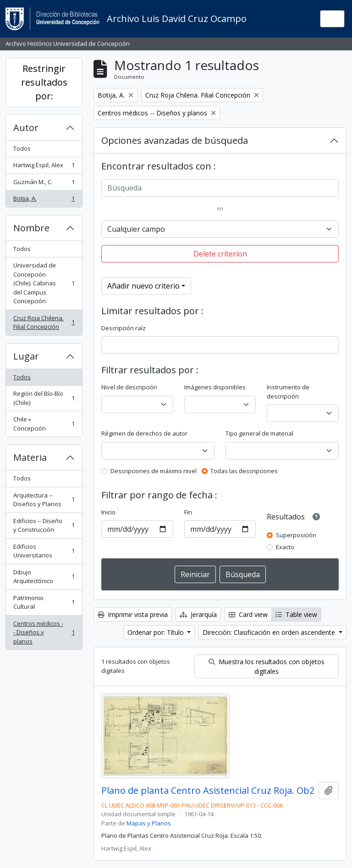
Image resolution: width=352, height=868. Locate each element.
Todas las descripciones (244, 471)
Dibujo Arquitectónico (44, 577)
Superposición (296, 535)
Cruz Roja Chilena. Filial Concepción (44, 322)
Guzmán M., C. (44, 184)
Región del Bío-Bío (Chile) (44, 398)
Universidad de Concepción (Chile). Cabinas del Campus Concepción (44, 283)
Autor (26, 128)
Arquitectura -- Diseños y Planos (44, 500)
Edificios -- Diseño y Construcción (44, 525)
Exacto (285, 547)
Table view (296, 614)
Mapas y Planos (149, 823)
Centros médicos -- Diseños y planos (44, 632)
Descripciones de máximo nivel (154, 471)
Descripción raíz (124, 328)
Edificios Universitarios (44, 551)
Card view (248, 614)
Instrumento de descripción (288, 392)
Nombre (31, 228)
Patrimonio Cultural (44, 602)
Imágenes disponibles (215, 387)
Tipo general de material (259, 433)
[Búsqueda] (220, 188)
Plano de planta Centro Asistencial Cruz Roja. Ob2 (208, 791)
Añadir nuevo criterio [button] (143, 286)
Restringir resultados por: (44, 82)
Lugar (26, 356)
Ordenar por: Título (157, 632)
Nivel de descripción (129, 387)
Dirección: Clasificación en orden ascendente (270, 632)
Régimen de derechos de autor (144, 433)
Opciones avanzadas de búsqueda (175, 140)
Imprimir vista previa (133, 614)
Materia (30, 457)
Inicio (108, 512)
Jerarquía (198, 614)
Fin (188, 512)
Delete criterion (220, 254)
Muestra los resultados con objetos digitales (267, 666)
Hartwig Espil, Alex (44, 167)
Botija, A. (44, 200)
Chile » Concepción (44, 424)
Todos (22, 148)
